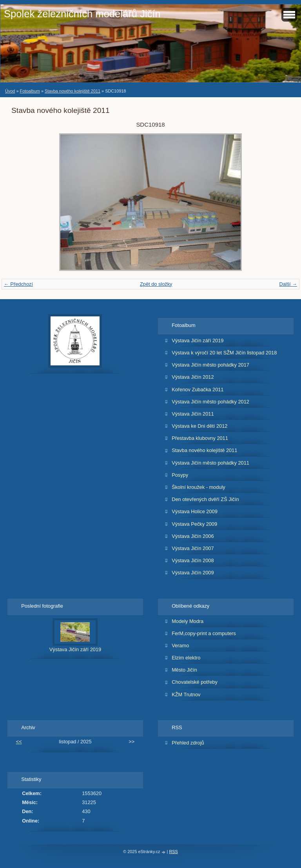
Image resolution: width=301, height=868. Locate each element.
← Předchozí (18, 284)
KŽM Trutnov (186, 695)
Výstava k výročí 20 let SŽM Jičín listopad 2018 (224, 353)
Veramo (180, 646)
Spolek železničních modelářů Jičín (82, 14)
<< (19, 742)
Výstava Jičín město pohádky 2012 (210, 402)
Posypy (180, 475)
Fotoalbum (30, 91)
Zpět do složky (156, 284)
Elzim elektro (186, 658)
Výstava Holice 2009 (195, 511)
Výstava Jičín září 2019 (198, 340)
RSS (173, 852)
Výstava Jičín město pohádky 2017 (210, 365)
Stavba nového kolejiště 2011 (73, 91)
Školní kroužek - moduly (199, 487)
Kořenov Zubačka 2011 (198, 390)
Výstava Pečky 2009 (194, 524)
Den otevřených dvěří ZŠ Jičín (205, 499)
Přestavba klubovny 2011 (200, 438)
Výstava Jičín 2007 (193, 548)
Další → (288, 284)
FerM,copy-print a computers (204, 633)
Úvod (10, 91)
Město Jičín (184, 670)
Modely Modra (188, 621)
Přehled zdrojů (188, 743)
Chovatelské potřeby (195, 682)
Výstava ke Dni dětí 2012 (199, 426)
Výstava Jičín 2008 (193, 560)
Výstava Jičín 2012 (193, 377)
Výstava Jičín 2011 (193, 414)
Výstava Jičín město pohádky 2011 (210, 463)
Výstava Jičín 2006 (193, 536)
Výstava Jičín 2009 (193, 573)
